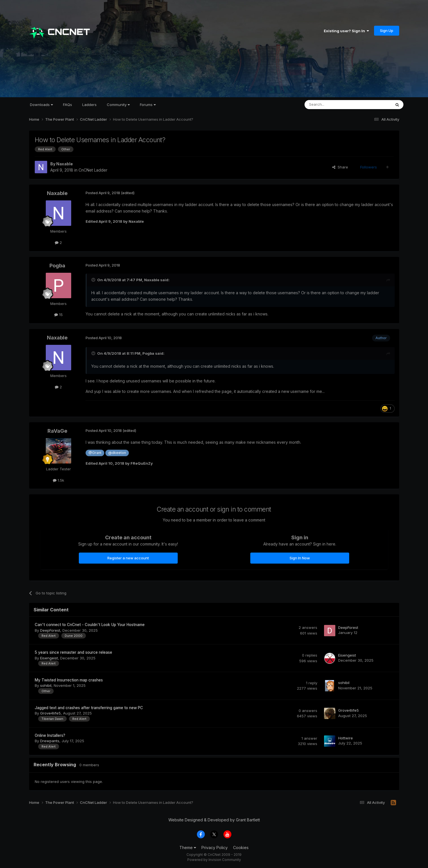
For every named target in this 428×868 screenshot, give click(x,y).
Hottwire (346, 738)
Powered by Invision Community (214, 860)
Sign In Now (300, 558)
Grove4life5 (50, 713)
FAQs (68, 105)
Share (340, 167)
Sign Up (387, 31)
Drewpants (50, 741)
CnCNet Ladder (93, 170)
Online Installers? (50, 735)
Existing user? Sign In (346, 31)
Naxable (65, 164)
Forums (148, 105)
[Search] (333, 105)
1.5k (58, 480)
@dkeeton (117, 453)
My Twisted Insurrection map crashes (69, 680)
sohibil (46, 685)
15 (58, 315)
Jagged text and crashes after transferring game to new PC (89, 708)
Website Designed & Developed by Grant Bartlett (214, 820)
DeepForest (50, 630)
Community (118, 105)
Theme (188, 848)
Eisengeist (49, 658)
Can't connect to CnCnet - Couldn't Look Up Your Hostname (90, 625)
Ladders (89, 105)
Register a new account (128, 558)
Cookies (241, 848)
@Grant (95, 453)
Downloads (41, 105)
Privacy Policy (215, 848)
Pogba (57, 266)
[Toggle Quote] (94, 280)
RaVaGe (57, 431)
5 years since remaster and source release (73, 652)
